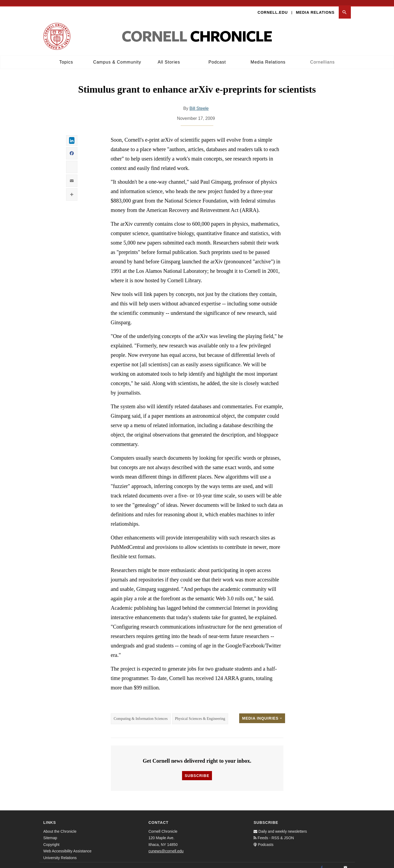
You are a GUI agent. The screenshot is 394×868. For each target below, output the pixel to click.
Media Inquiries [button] (262, 713)
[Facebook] (322, 862)
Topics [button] (66, 57)
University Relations (60, 852)
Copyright (52, 839)
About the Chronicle (60, 826)
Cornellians (322, 57)
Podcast (217, 57)
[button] (345, 7)
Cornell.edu (273, 7)
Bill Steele (199, 103)
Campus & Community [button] (117, 57)
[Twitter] (334, 862)
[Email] (345, 862)
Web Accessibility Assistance (68, 846)
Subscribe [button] (197, 770)
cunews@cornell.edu (166, 846)
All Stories (169, 57)
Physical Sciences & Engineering (200, 714)
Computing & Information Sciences (141, 714)
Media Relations (315, 7)
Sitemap (50, 833)
